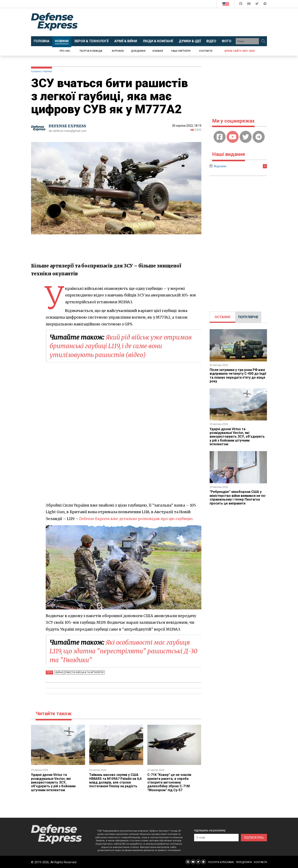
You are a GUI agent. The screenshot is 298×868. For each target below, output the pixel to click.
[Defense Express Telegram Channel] (265, 4)
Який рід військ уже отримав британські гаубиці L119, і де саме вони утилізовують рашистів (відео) (122, 346)
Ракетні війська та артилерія (84, 672)
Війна (59, 672)
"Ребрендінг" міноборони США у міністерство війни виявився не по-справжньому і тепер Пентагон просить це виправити (238, 497)
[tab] (223, 317)
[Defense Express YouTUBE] (249, 4)
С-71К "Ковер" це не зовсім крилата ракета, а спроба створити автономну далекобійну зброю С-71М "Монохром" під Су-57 (169, 782)
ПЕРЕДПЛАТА (244, 862)
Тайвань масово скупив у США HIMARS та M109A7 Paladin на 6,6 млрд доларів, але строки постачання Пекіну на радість (115, 780)
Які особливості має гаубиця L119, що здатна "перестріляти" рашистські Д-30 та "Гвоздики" (121, 651)
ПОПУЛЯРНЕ (248, 317)
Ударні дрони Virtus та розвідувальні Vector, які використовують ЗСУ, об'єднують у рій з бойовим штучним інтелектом (53, 782)
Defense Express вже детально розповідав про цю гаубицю (136, 518)
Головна (36, 71)
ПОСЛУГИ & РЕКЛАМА (221, 862)
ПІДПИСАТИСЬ (254, 837)
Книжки (158, 51)
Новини (47, 71)
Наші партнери (181, 51)
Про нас (65, 51)
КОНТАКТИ (260, 862)
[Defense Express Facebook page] (241, 4)
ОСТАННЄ (223, 317)
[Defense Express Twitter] (257, 4)
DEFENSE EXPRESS (67, 126)
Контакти (206, 51)
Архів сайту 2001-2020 (240, 51)
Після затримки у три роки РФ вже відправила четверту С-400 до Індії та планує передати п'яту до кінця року (238, 376)
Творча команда (91, 51)
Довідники (138, 51)
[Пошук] (263, 41)
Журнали (118, 51)
